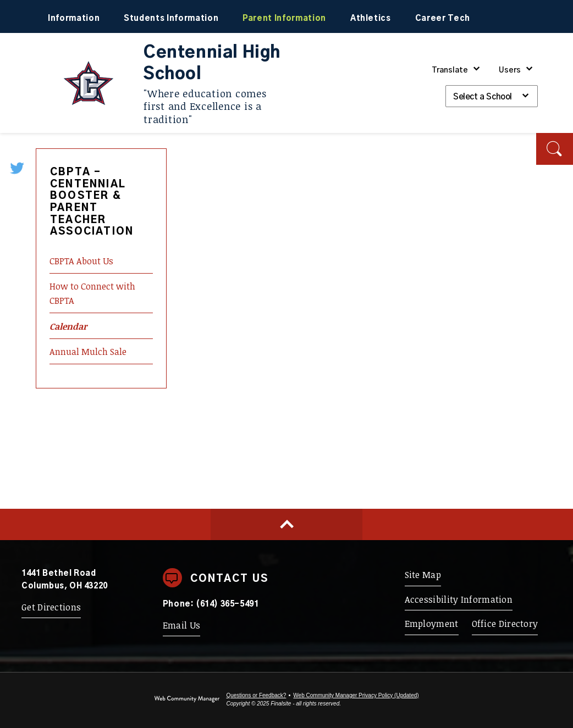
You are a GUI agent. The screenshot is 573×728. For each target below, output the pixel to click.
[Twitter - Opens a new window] (18, 168)
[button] (555, 149)
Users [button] (510, 70)
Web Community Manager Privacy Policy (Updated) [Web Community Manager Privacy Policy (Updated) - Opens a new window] (356, 695)
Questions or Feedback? (256, 695)
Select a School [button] (483, 97)
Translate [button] (450, 70)
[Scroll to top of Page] (286, 524)
